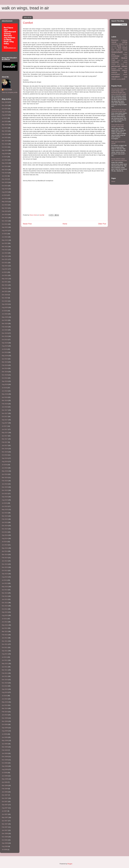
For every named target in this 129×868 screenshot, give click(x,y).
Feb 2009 (5, 750)
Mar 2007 (5, 824)
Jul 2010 (4, 696)
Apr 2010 (5, 705)
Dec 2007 (5, 795)
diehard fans (123, 44)
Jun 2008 (5, 776)
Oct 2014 (5, 532)
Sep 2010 (5, 689)
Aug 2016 (5, 461)
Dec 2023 (5, 179)
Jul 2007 (4, 811)
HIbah (113, 54)
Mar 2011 (5, 670)
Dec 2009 (5, 718)
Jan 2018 (5, 407)
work (123, 79)
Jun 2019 (5, 352)
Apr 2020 (5, 320)
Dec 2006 (5, 833)
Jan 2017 (5, 445)
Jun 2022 (5, 237)
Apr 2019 (5, 359)
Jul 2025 (4, 118)
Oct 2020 (5, 301)
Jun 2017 (5, 429)
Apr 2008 (5, 782)
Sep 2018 (5, 381)
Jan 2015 (5, 522)
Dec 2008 (5, 757)
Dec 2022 (5, 218)
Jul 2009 (4, 734)
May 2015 (5, 509)
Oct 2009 (5, 724)
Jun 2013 (5, 583)
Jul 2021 (4, 272)
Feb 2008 (5, 789)
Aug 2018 (5, 384)
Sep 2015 (5, 497)
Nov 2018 (5, 375)
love (126, 56)
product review (117, 68)
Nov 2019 (5, 336)
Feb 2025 (5, 134)
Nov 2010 (5, 683)
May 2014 (5, 548)
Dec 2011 (5, 641)
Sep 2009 (5, 728)
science (114, 72)
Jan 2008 (5, 792)
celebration (115, 44)
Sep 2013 (5, 574)
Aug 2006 (5, 846)
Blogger (70, 864)
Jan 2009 (5, 753)
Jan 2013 (5, 599)
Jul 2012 (4, 619)
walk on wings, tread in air (25, 8)
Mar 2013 (5, 593)
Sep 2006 (5, 843)
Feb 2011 (5, 673)
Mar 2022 (5, 247)
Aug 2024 (5, 154)
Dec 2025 (5, 102)
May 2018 (5, 394)
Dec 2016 (5, 449)
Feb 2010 (5, 712)
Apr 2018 (5, 397)
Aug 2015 (5, 500)
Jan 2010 (5, 715)
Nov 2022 (5, 221)
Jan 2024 (5, 176)
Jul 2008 (4, 773)
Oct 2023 (5, 186)
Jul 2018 (4, 388)
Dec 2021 (5, 256)
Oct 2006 (5, 840)
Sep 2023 (5, 189)
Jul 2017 (4, 426)
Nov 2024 (5, 144)
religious (125, 70)
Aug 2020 (5, 307)
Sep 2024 (5, 150)
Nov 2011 (5, 644)
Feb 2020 (5, 327)
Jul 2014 (4, 542)
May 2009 (5, 740)
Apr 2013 (5, 590)
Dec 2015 (5, 487)
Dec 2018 (5, 372)
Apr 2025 (5, 128)
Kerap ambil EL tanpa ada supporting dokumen (119, 160)
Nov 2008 (5, 760)
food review (123, 48)
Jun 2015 (5, 506)
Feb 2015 (5, 519)
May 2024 (5, 163)
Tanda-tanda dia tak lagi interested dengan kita (119, 110)
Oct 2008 (5, 763)
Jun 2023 (5, 198)
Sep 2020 (5, 304)
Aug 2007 (5, 808)
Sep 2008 (5, 766)
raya (126, 68)
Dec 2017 (5, 410)
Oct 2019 (5, 340)
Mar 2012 (5, 631)
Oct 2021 (5, 263)
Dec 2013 (5, 564)
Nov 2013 (5, 567)
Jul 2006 (4, 850)
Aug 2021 (5, 269)
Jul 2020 (4, 311)
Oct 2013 (5, 571)
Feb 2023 (5, 211)
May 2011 (5, 664)
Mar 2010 (5, 708)
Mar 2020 (5, 323)
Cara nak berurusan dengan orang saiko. (118, 126)
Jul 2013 (4, 580)
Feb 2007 (5, 827)
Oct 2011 (5, 647)
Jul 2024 (4, 157)
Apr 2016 (5, 474)
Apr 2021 (5, 282)
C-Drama (124, 40)
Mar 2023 (5, 208)
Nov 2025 (5, 105)
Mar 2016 (5, 478)
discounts (114, 46)
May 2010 (5, 702)
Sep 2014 (5, 535)
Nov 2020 (5, 298)
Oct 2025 (5, 109)
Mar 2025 (5, 131)
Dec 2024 (5, 141)
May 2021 (5, 279)
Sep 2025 (5, 112)
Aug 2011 (5, 654)
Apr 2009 (5, 744)
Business (115, 40)
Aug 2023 (5, 192)
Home (65, 224)
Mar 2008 (5, 785)
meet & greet (122, 60)
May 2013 (5, 587)
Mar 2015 (5, 516)
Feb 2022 (5, 250)
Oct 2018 (5, 378)
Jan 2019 (5, 368)
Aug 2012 (5, 615)
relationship (116, 70)
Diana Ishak (8, 90)
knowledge (115, 56)
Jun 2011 (5, 660)
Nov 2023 (5, 182)
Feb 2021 (5, 288)
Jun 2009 (5, 737)
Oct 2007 (5, 802)
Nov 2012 (5, 606)
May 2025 (5, 125)
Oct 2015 (5, 494)
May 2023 (5, 202)
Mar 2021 (5, 285)
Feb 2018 (5, 404)
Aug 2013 (5, 577)
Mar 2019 (5, 362)
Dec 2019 (5, 333)
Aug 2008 (5, 769)
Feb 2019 (5, 365)
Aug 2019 (5, 346)
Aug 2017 (5, 423)
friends (125, 50)
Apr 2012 (5, 628)
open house (121, 64)
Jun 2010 (5, 699)
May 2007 (5, 817)
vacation (116, 77)
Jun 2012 (5, 622)
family (119, 46)
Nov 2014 (5, 529)
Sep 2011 (5, 651)
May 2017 (5, 433)
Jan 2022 (5, 253)
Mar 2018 (5, 400)
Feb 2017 (5, 442)
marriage (115, 58)
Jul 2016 (4, 465)
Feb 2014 (5, 558)
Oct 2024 (5, 147)
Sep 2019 (5, 343)
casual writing (119, 42)
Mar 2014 (5, 554)
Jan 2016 (5, 484)
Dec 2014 (5, 526)
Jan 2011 (5, 676)
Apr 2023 (5, 205)
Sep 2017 (5, 420)
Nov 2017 (5, 413)
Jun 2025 (5, 121)
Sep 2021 (5, 266)
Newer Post (27, 224)
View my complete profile (10, 92)
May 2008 (5, 779)
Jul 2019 (4, 349)
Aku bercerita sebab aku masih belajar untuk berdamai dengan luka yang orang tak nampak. (119, 92)
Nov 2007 (5, 798)
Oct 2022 (5, 224)
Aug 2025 (5, 115)
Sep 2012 (5, 612)
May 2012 (5, 625)
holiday (125, 54)
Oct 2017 (5, 416)
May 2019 (5, 356)
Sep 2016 (5, 458)
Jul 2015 (4, 503)
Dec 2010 (5, 680)
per (126, 64)
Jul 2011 (4, 657)
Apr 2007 (5, 821)
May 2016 (5, 471)
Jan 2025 (5, 137)
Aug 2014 (5, 538)
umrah (125, 74)
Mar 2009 (5, 747)
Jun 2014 (5, 545)
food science (116, 50)
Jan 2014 (5, 561)
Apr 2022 (5, 243)
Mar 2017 (5, 439)
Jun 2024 (5, 160)
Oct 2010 (5, 686)
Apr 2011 (5, 667)
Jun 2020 (5, 314)
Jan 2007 (5, 830)
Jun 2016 (5, 468)
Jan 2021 (5, 291)
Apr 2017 (5, 436)
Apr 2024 (5, 166)
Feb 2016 (5, 481)
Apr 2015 (5, 513)
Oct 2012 (5, 609)
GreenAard (117, 52)
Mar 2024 (5, 170)
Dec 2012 (5, 603)
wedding (119, 79)
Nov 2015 (5, 490)
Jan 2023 (5, 214)
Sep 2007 (5, 805)
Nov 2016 (5, 452)
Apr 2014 (5, 551)
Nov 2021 (5, 259)
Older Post (102, 224)
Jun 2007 (5, 814)
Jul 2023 (4, 195)
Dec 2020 (5, 295)
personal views (119, 66)
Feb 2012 (5, 635)
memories (115, 62)
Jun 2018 (5, 391)
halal (126, 52)
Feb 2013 (5, 596)
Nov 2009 (5, 721)
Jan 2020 (5, 330)
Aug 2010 (5, 692)
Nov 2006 (5, 837)
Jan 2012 (5, 638)
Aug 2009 (5, 731)
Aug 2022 (5, 230)
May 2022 (5, 240)
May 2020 (5, 317)
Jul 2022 (4, 234)
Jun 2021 (5, 275)
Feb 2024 (5, 173)
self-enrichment (119, 73)
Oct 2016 (5, 455)
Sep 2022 (5, 227)
